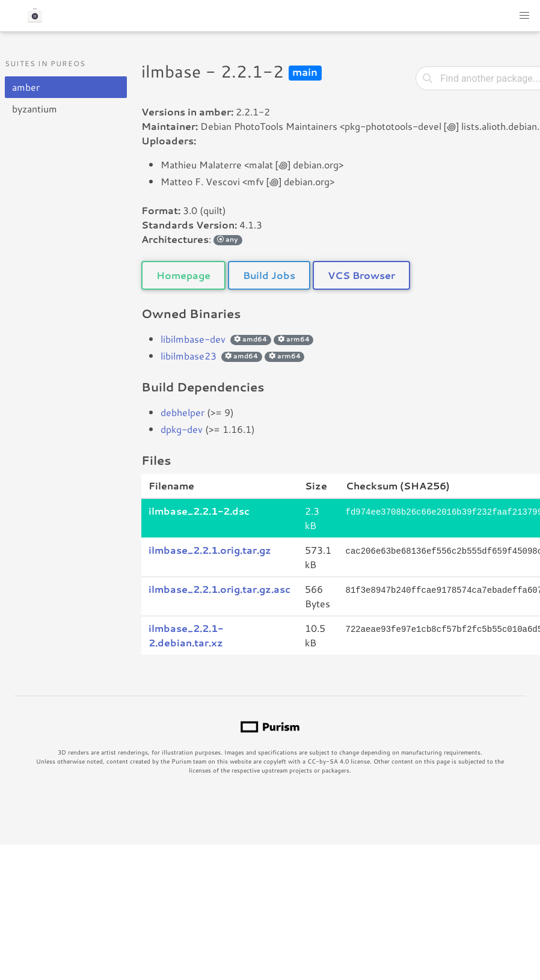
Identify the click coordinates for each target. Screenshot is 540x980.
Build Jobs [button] (269, 275)
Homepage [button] (183, 275)
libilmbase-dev (193, 339)
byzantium (35, 109)
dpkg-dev (182, 429)
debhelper (183, 412)
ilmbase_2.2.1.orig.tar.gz (210, 550)
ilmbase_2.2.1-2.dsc (199, 511)
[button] (524, 16)
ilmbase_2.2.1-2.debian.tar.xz (186, 635)
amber (26, 87)
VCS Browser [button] (361, 275)
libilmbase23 (189, 356)
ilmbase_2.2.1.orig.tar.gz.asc (219, 589)
